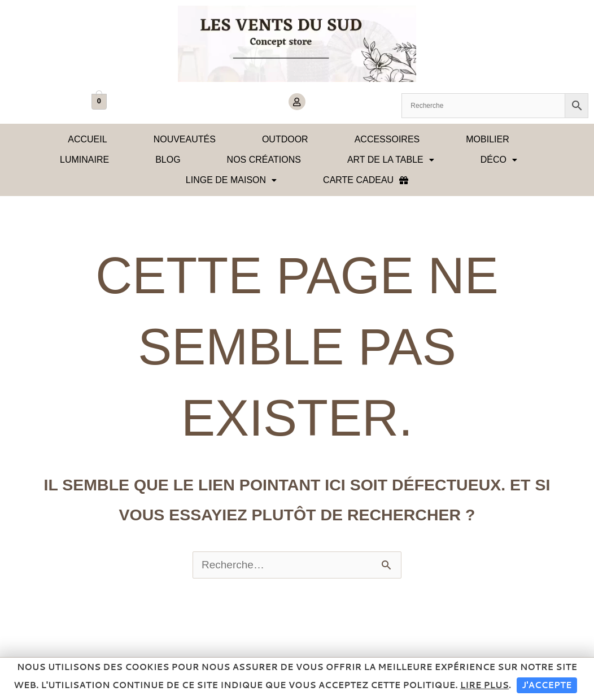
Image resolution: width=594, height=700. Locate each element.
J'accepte (547, 685)
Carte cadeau (366, 180)
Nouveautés (185, 139)
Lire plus (484, 685)
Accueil (87, 139)
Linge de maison (231, 180)
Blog (168, 160)
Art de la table (391, 160)
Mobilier (487, 139)
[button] (391, 160)
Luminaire (84, 160)
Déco (499, 160)
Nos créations (264, 160)
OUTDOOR (285, 139)
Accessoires (387, 139)
